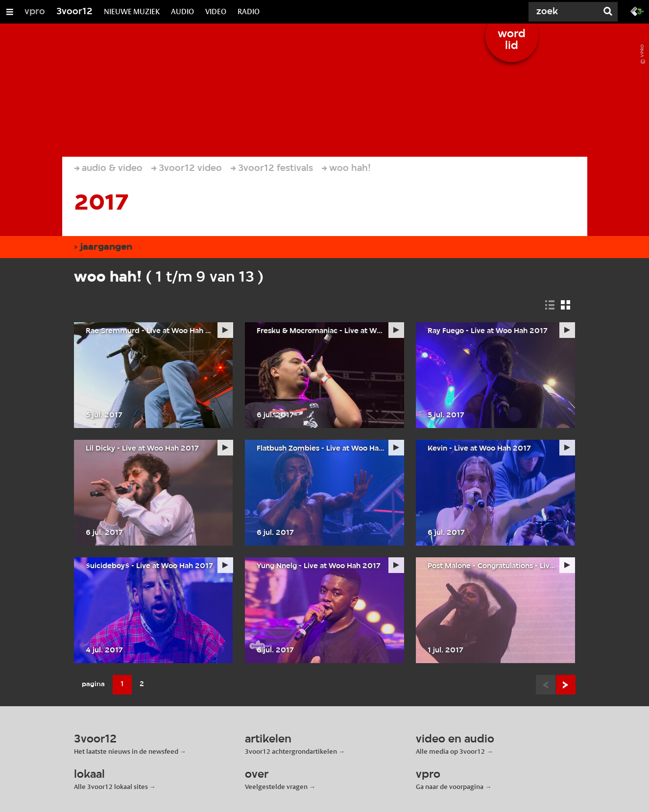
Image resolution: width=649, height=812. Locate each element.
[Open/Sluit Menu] (10, 12)
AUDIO (182, 12)
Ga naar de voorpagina (450, 787)
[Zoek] (561, 12)
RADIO (249, 12)
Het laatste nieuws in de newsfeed (126, 751)
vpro (35, 12)
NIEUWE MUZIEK (132, 12)
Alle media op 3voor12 (450, 751)
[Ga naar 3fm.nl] (637, 11)
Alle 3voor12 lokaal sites (111, 787)
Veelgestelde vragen (276, 787)
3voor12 (74, 12)
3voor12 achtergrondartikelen (291, 751)
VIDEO (216, 12)
